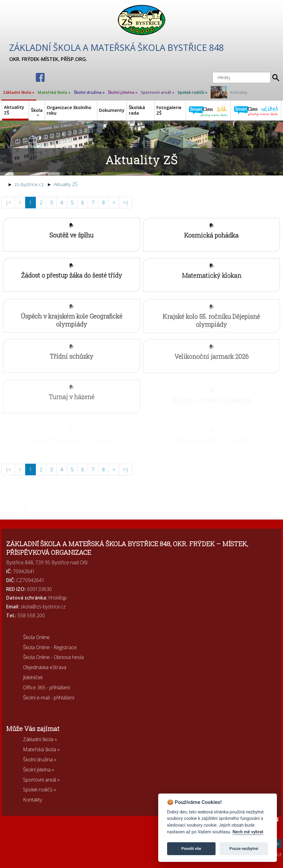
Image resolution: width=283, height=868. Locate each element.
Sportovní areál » (158, 92)
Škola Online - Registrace (50, 647)
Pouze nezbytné (244, 849)
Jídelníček (33, 677)
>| (126, 207)
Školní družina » (89, 92)
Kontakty (239, 92)
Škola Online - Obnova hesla (53, 657)
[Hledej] (241, 78)
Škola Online (36, 637)
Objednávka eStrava (45, 667)
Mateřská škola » (54, 92)
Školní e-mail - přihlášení (49, 698)
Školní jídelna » (123, 92)
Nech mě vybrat (248, 832)
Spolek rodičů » (193, 92)
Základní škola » (19, 92)
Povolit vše (191, 849)
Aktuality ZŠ (65, 184)
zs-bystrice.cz (29, 184)
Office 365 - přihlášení (46, 687)
